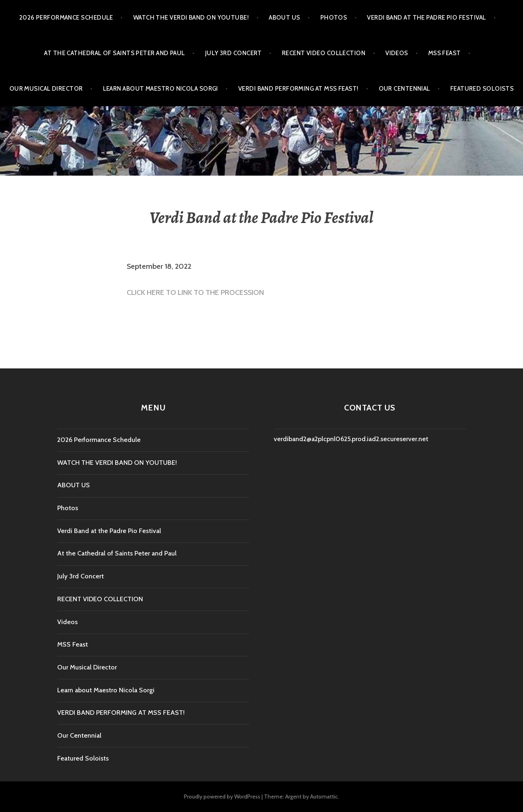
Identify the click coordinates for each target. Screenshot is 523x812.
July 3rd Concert (234, 53)
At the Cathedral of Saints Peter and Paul (114, 53)
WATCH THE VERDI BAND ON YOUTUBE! (191, 18)
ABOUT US (285, 18)
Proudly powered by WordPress (222, 796)
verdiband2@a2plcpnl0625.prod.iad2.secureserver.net (351, 439)
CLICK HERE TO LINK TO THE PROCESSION (195, 292)
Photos (334, 18)
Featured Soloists (482, 89)
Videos (397, 53)
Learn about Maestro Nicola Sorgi (161, 89)
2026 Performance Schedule (66, 18)
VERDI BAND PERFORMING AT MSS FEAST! (298, 89)
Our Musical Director (46, 89)
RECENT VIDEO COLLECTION (324, 53)
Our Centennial (405, 89)
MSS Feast (445, 53)
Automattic (324, 796)
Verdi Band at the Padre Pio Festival (426, 18)
